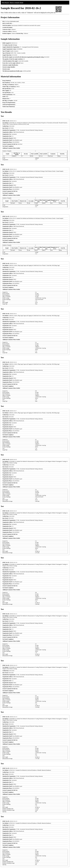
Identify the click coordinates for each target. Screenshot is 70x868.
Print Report (5, 3)
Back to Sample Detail (17, 3)
